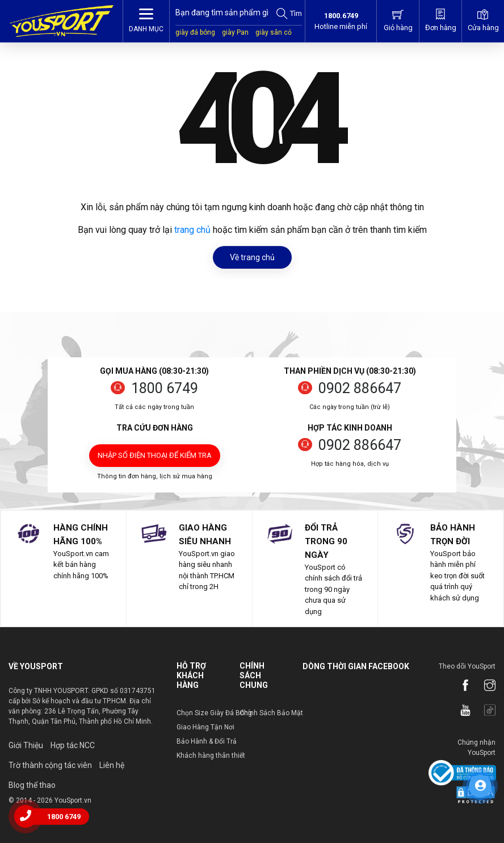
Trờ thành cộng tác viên (50, 765)
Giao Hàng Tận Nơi (205, 727)
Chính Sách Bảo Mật (271, 713)
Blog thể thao (32, 785)
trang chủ (192, 230)
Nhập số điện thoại (155, 455)
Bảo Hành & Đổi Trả (207, 741)
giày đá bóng (195, 32)
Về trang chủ (252, 257)
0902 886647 (360, 388)
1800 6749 (165, 388)
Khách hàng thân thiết (211, 756)
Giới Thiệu (26, 745)
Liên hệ (112, 765)
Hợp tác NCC (73, 745)
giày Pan (235, 32)
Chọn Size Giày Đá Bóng (214, 713)
